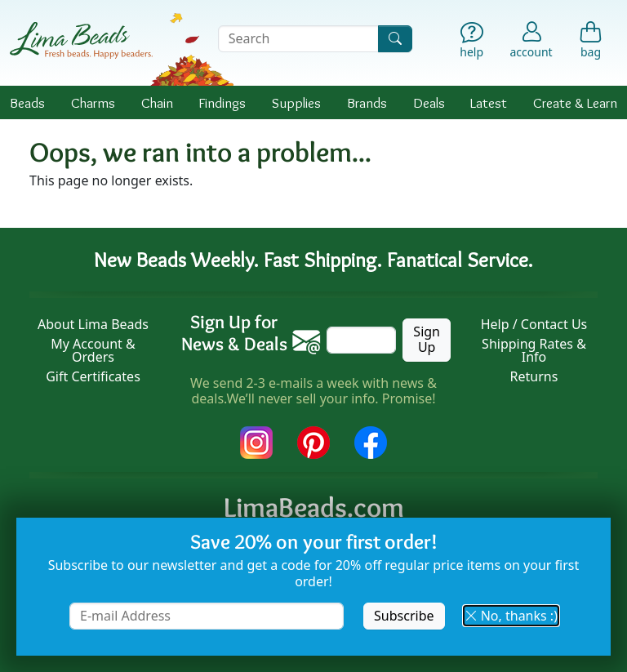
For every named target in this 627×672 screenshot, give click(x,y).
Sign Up (427, 339)
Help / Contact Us (534, 324)
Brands (367, 102)
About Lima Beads (93, 324)
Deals (429, 102)
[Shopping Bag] (591, 42)
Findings (222, 102)
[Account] (531, 39)
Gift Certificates (93, 376)
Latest (489, 102)
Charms (93, 102)
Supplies (296, 102)
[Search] (395, 39)
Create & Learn (575, 102)
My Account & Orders (93, 350)
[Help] (471, 42)
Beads (27, 102)
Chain (157, 102)
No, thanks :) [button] (511, 616)
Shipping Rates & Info (534, 350)
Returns (534, 376)
